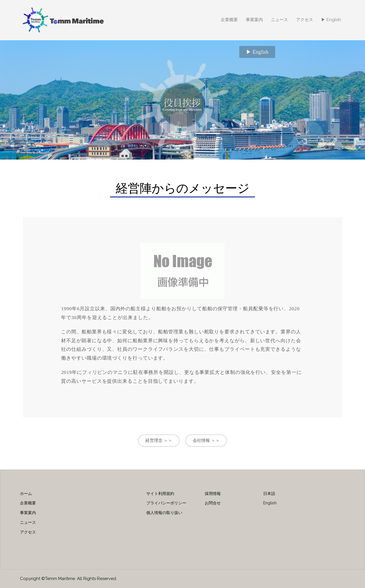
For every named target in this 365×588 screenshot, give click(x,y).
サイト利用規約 (160, 494)
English (270, 503)
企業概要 (229, 20)
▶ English (331, 20)
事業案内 (254, 20)
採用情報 (213, 494)
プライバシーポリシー (166, 503)
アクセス (305, 20)
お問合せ (213, 503)
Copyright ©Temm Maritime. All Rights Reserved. (68, 579)
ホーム (26, 494)
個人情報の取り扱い (164, 513)
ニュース (279, 20)
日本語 (269, 494)
